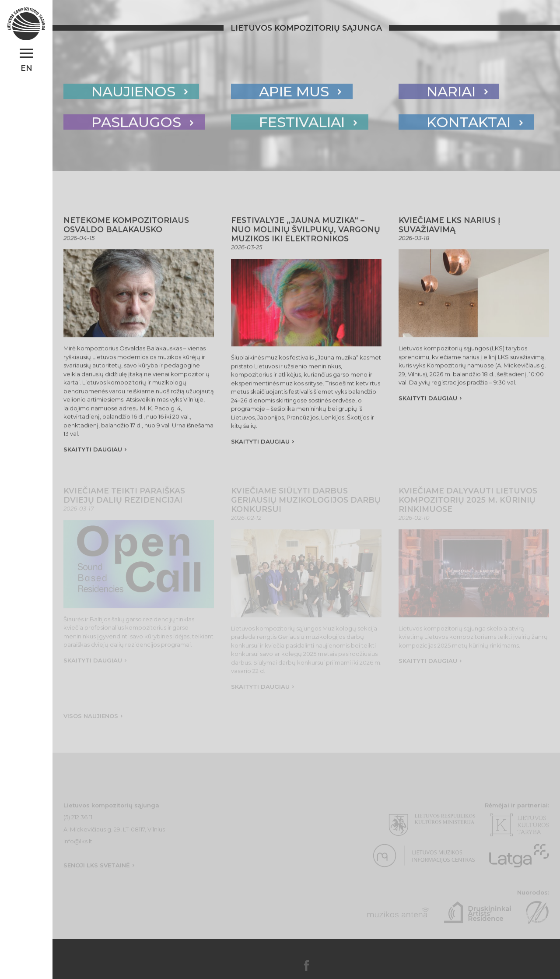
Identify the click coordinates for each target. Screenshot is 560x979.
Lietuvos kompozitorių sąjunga (306, 28)
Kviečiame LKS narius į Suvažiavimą (450, 226)
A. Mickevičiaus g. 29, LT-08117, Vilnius (114, 832)
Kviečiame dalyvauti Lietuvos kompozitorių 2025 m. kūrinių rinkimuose (468, 503)
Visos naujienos (91, 719)
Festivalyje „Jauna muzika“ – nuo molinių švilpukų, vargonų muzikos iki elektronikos (306, 231)
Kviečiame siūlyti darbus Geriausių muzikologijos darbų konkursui (306, 503)
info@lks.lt (78, 844)
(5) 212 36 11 (78, 820)
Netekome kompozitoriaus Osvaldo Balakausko (126, 226)
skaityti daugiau (93, 451)
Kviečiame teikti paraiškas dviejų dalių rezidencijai (124, 498)
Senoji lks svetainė (97, 868)
